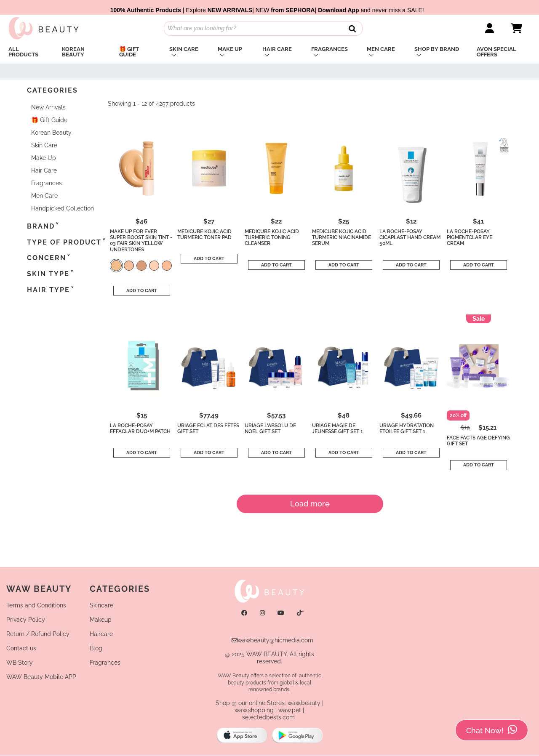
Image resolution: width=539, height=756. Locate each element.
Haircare (101, 634)
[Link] (490, 28)
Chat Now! (492, 730)
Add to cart (142, 291)
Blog (96, 648)
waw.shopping (254, 710)
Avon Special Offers (496, 52)
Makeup (101, 620)
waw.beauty (304, 703)
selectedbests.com (268, 717)
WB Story (20, 663)
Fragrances (330, 49)
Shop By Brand (437, 49)
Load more (310, 504)
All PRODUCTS (23, 52)
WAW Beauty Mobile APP (41, 677)
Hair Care (277, 49)
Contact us (21, 648)
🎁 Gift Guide (129, 52)
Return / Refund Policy (38, 634)
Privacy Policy (26, 620)
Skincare (101, 605)
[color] (116, 266)
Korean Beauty (73, 52)
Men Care (381, 49)
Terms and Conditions (36, 605)
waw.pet (290, 710)
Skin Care (184, 49)
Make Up (230, 49)
